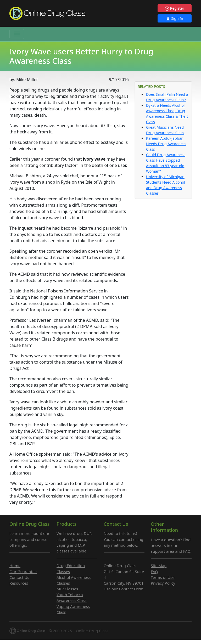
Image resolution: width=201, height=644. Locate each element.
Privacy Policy (163, 583)
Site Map (159, 566)
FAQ (154, 572)
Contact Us (19, 577)
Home (15, 566)
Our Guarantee (23, 572)
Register (175, 8)
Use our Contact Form (124, 589)
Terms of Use (163, 577)
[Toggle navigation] (17, 34)
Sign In (174, 18)
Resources (19, 583)
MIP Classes (67, 589)
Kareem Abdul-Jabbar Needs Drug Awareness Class (166, 144)
